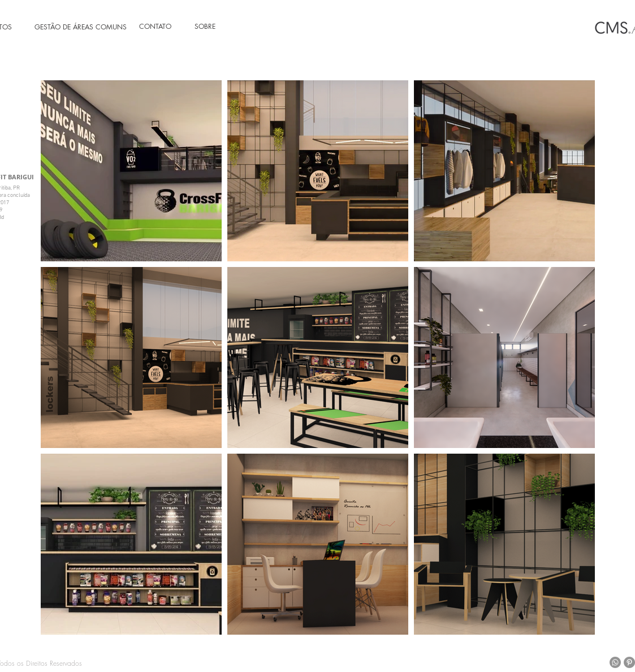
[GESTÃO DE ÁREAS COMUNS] (78, 27)
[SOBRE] (217, 27)
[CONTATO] (161, 27)
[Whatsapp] (615, 662)
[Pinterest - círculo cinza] (629, 662)
